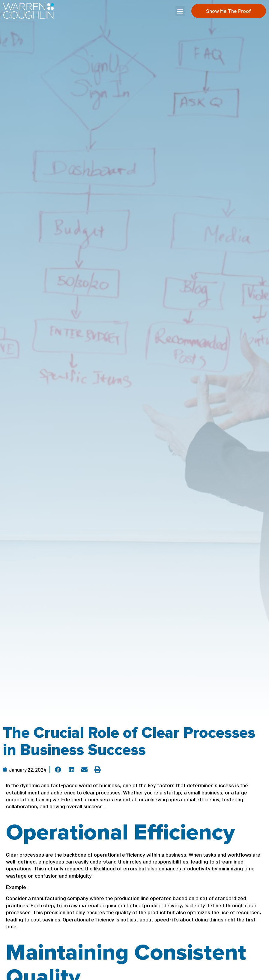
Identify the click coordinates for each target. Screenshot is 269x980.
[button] (180, 11)
